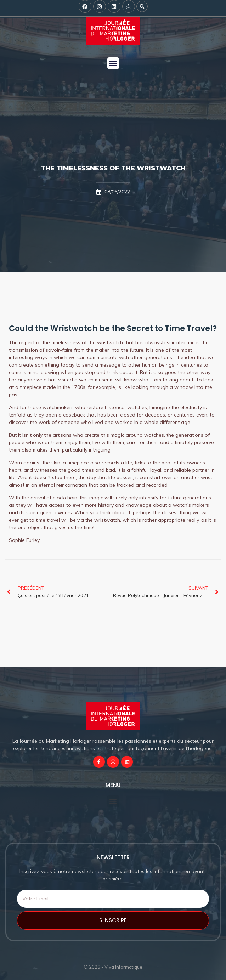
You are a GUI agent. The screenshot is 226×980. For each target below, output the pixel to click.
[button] (142, 6)
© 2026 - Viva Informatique (113, 967)
